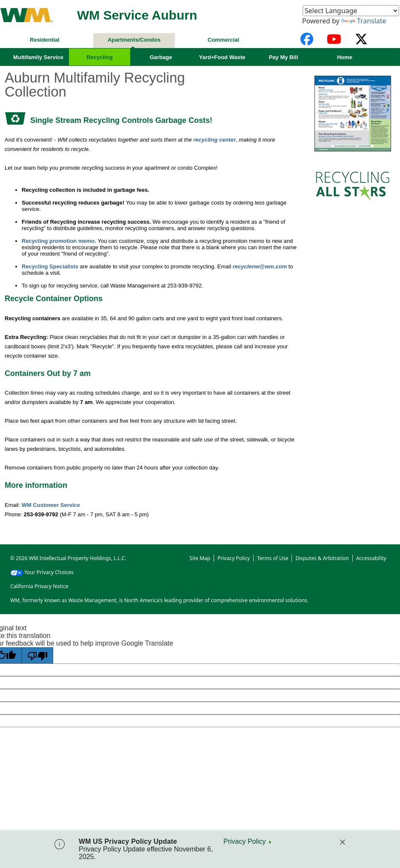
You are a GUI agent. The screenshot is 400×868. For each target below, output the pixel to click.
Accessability (371, 558)
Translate (364, 21)
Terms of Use (273, 558)
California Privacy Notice (39, 586)
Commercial (223, 40)
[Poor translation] (37, 655)
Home (345, 57)
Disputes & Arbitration (322, 558)
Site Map (200, 558)
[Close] (343, 842)
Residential (44, 40)
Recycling (99, 57)
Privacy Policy (245, 841)
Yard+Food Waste (222, 57)
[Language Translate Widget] (351, 11)
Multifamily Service (38, 57)
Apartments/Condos (134, 40)
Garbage (161, 57)
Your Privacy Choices (42, 572)
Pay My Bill (284, 57)
